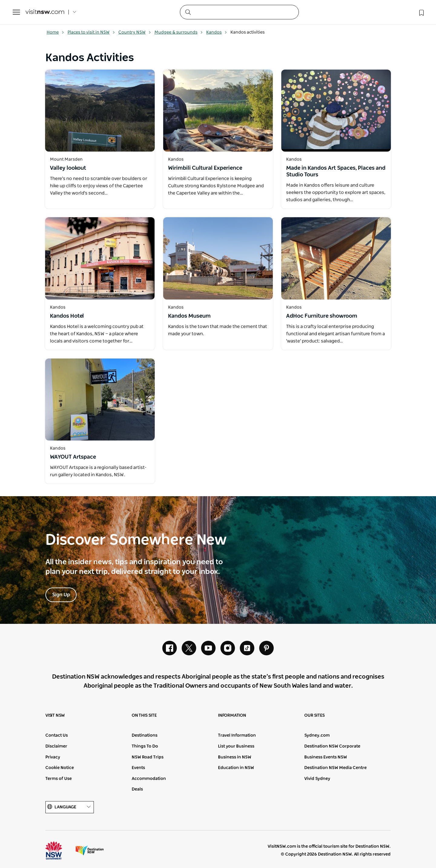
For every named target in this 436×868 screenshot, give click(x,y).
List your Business (236, 746)
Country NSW (135, 32)
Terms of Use (59, 779)
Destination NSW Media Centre (335, 768)
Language (70, 807)
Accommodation (149, 779)
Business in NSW (235, 757)
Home (55, 32)
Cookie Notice (60, 768)
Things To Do (145, 746)
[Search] (239, 12)
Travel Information (237, 735)
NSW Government (59, 850)
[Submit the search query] (188, 12)
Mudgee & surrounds (179, 32)
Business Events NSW (326, 757)
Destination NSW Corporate (332, 746)
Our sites (315, 716)
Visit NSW (55, 716)
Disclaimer (56, 746)
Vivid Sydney (317, 779)
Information (232, 716)
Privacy (53, 757)
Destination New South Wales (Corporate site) (90, 850)
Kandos (217, 32)
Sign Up (61, 595)
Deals (137, 789)
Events (138, 768)
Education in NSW (236, 768)
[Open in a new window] (100, 111)
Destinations (145, 735)
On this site (144, 716)
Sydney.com (317, 735)
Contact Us (57, 735)
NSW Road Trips (148, 757)
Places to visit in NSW (91, 32)
